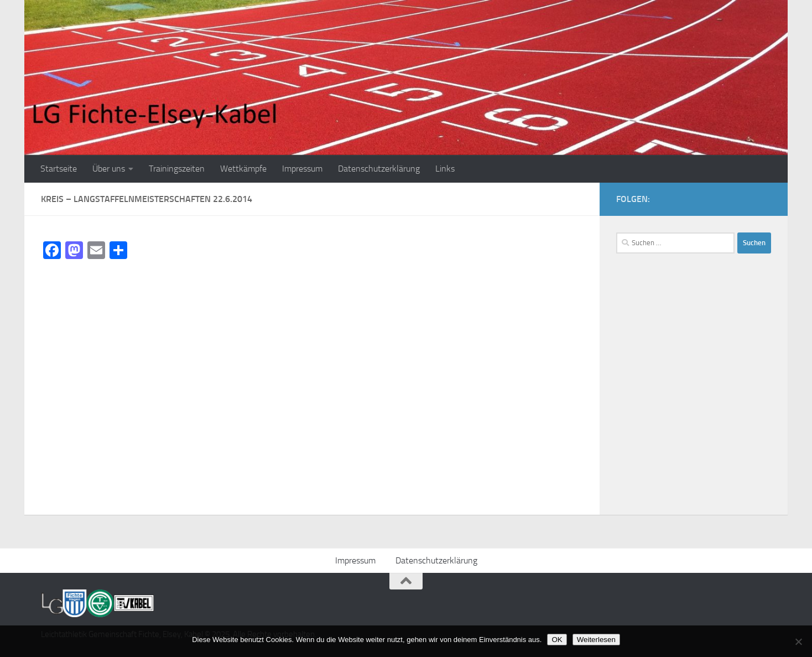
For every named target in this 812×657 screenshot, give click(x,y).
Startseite (59, 169)
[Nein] (798, 642)
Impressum (302, 169)
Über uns (109, 169)
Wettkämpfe (243, 169)
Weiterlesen (596, 640)
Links (445, 169)
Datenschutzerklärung (379, 169)
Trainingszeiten (177, 169)
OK (557, 640)
